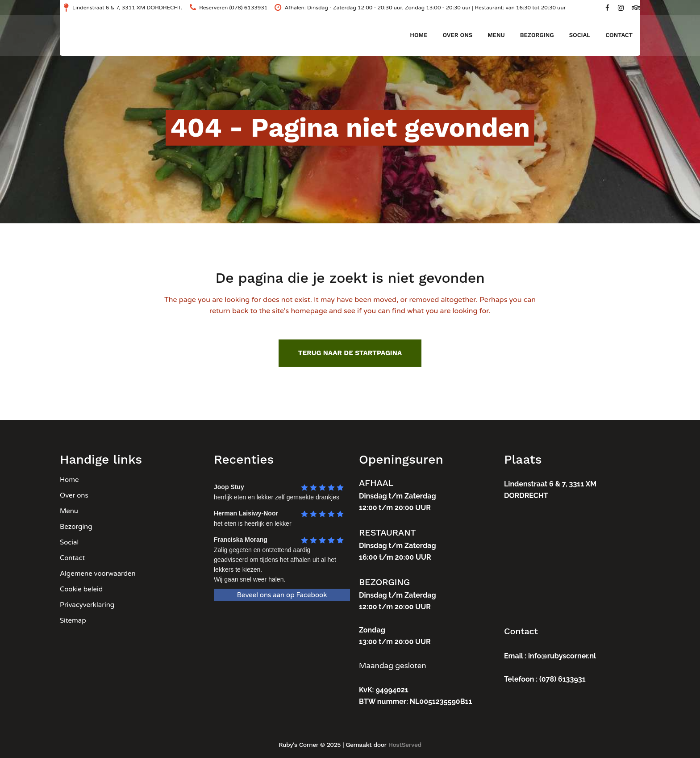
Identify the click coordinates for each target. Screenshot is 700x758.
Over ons (74, 495)
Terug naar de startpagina (350, 353)
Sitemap (73, 620)
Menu (69, 511)
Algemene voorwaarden (98, 574)
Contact (72, 558)
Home (69, 480)
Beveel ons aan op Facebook (282, 595)
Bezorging (76, 527)
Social (69, 542)
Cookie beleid (81, 589)
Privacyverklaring (87, 605)
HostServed (405, 745)
